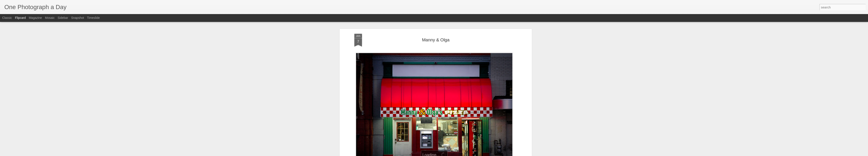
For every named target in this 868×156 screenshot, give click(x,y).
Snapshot (78, 18)
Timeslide (93, 18)
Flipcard (20, 18)
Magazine (35, 18)
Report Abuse (460, 154)
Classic (7, 18)
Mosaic (50, 18)
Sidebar (63, 18)
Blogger (448, 154)
